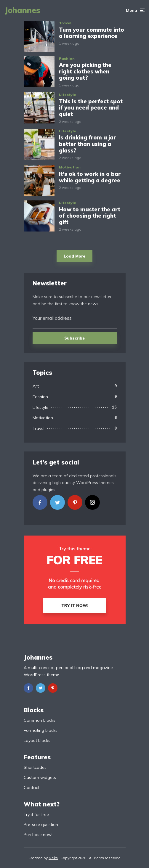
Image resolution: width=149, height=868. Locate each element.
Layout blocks (37, 740)
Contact (32, 787)
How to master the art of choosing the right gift (90, 216)
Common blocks (40, 720)
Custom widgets (40, 777)
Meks (53, 858)
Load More (74, 256)
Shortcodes (35, 767)
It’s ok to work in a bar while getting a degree (90, 177)
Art (36, 386)
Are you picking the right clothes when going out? (85, 71)
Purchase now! (38, 835)
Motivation (70, 167)
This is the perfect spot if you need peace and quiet (91, 108)
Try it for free (36, 814)
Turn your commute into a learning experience (92, 33)
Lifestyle (68, 95)
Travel (65, 23)
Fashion (67, 58)
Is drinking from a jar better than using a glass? (87, 144)
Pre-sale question (41, 824)
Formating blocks (41, 730)
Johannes (22, 10)
